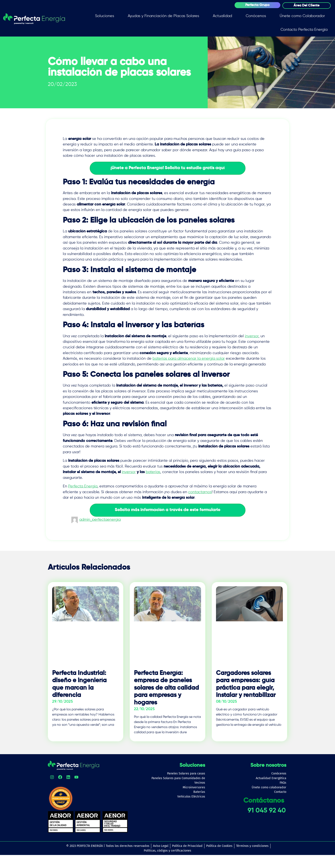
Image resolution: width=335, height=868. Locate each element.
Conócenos (256, 16)
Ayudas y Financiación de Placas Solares (163, 16)
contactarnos (200, 492)
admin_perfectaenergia (100, 520)
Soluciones (105, 16)
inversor (252, 336)
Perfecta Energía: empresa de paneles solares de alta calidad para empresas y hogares (166, 688)
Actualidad (222, 16)
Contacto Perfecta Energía (304, 30)
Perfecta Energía (83, 486)
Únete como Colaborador (302, 16)
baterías (153, 472)
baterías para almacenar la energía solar (189, 359)
